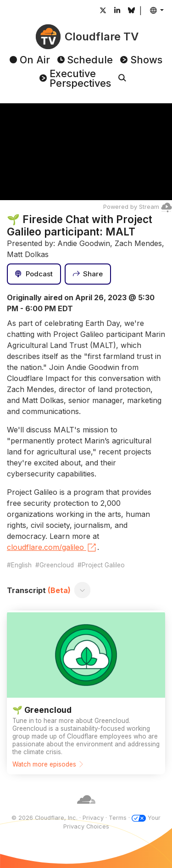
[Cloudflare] (86, 809)
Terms (118, 818)
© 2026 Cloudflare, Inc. (44, 818)
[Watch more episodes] (86, 692)
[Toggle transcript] (83, 590)
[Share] (88, 274)
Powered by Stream (138, 207)
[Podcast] (34, 274)
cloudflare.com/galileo (52, 548)
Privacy (93, 818)
